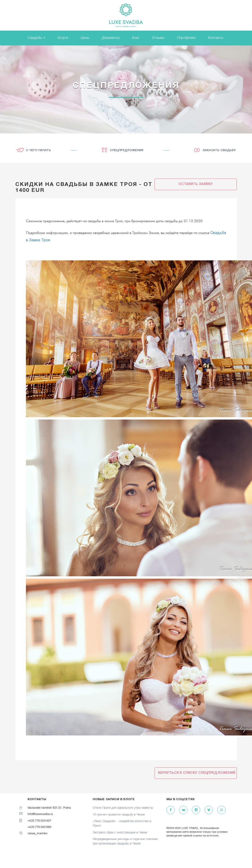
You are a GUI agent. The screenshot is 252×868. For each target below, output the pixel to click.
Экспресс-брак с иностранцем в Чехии (120, 833)
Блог (136, 38)
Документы (111, 38)
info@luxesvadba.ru (40, 814)
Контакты (216, 38)
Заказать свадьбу (219, 150)
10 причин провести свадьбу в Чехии (119, 815)
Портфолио (186, 38)
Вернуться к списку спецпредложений (197, 773)
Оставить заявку (196, 184)
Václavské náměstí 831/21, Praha (49, 808)
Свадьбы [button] (36, 38)
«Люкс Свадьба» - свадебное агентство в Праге (122, 824)
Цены (85, 38)
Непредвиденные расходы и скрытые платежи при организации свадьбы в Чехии (125, 841)
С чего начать (38, 150)
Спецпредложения (127, 150)
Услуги (63, 38)
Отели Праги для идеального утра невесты (123, 808)
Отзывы (158, 38)
